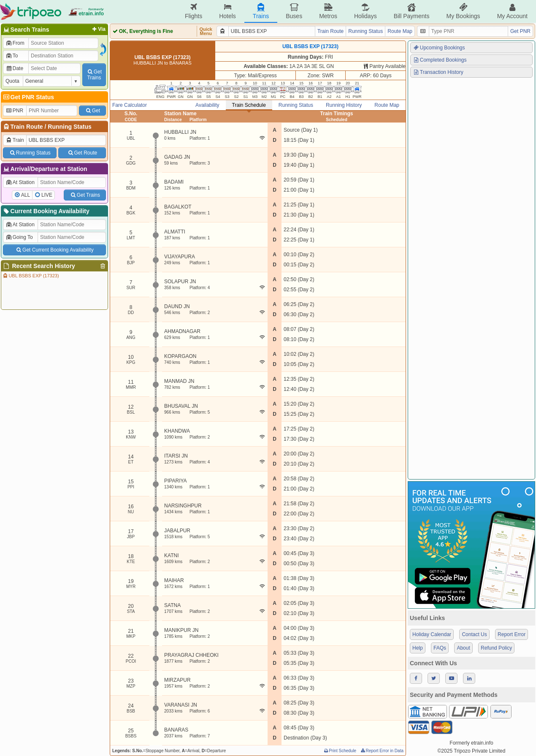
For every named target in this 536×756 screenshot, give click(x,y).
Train (15, 140)
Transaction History (438, 72)
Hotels (227, 11)
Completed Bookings (440, 60)
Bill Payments (412, 11)
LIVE (47, 195)
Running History (344, 105)
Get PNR (520, 31)
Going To (19, 237)
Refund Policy (496, 648)
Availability (207, 105)
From (15, 43)
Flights (194, 11)
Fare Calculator (130, 105)
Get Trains (85, 195)
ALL (26, 195)
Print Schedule (340, 751)
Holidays (365, 11)
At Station (20, 182)
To (12, 56)
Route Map (400, 31)
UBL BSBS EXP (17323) (31, 276)
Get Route (82, 153)
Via (98, 29)
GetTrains (94, 75)
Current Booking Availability (46, 211)
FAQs (440, 648)
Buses (294, 11)
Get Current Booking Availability (54, 250)
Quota (12, 81)
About (463, 648)
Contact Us (474, 634)
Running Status (69, 127)
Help (418, 648)
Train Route (27, 127)
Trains (261, 11)
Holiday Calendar (432, 634)
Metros (328, 11)
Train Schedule (249, 105)
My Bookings (463, 11)
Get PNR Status (28, 97)
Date (14, 68)
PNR (14, 111)
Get (92, 111)
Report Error (512, 634)
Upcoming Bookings (439, 48)
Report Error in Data (382, 751)
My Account (512, 11)
